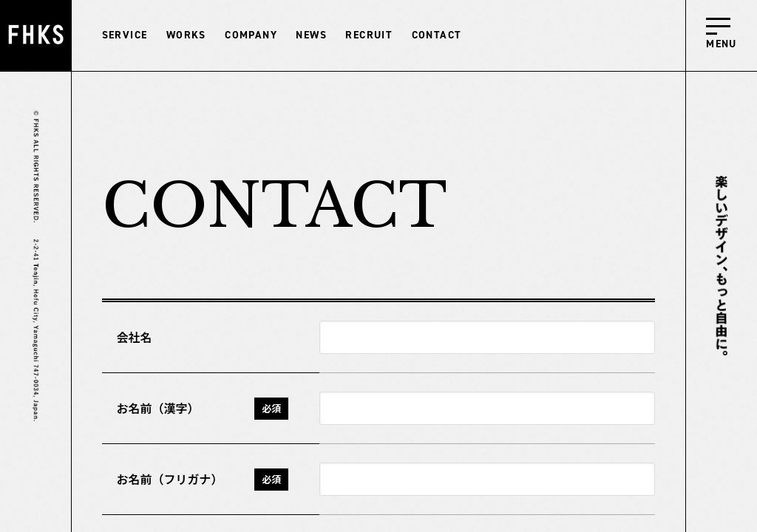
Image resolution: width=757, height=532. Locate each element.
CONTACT (437, 35)
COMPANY (251, 35)
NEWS (311, 35)
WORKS (186, 35)
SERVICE (125, 35)
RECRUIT (369, 35)
